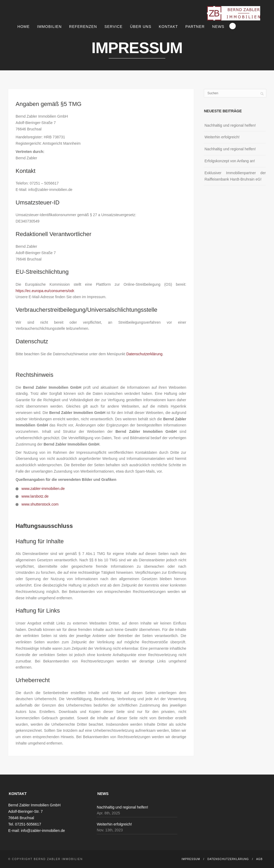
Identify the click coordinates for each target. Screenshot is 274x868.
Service (113, 27)
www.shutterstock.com (40, 504)
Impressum (191, 859)
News (218, 27)
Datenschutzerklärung (144, 354)
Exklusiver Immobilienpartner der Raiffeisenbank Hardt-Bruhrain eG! (235, 176)
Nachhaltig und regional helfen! (230, 125)
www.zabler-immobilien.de (43, 489)
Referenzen (83, 27)
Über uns (141, 27)
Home (24, 27)
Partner (195, 27)
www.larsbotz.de (35, 496)
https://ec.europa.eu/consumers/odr (45, 291)
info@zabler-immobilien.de (43, 831)
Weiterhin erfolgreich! (222, 137)
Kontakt (168, 27)
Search (233, 26)
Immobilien (49, 27)
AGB (259, 859)
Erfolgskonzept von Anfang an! (230, 161)
